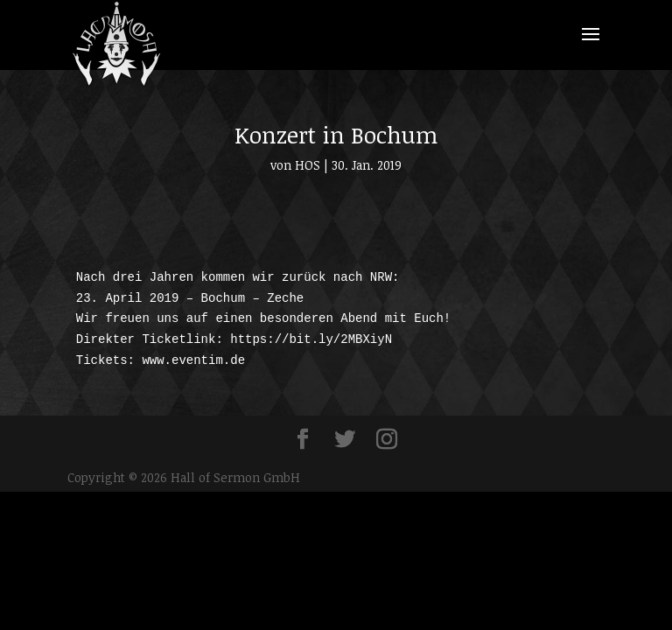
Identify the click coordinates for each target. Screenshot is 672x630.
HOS (308, 165)
